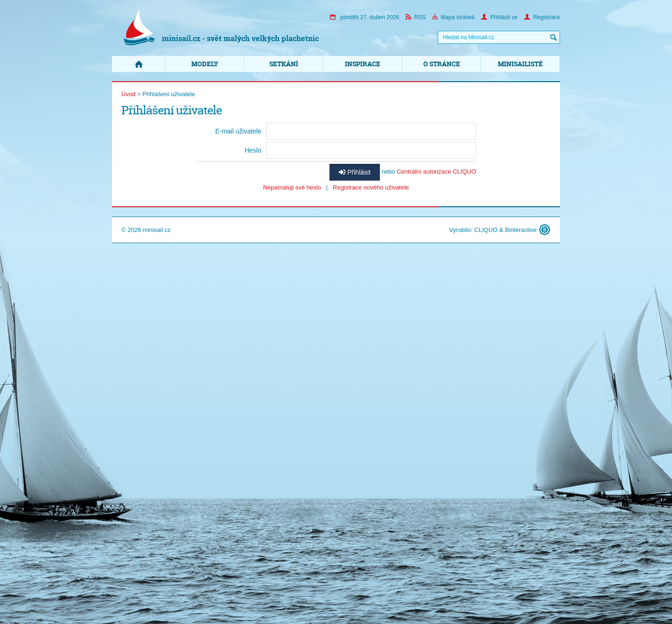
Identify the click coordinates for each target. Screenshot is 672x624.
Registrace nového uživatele (371, 187)
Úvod (128, 94)
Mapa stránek (454, 17)
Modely (205, 64)
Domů (139, 64)
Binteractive (521, 230)
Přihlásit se (500, 17)
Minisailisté (520, 64)
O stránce (442, 64)
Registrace (542, 17)
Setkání (284, 64)
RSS (416, 17)
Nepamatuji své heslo (292, 187)
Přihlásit (355, 172)
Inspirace (363, 64)
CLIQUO (486, 230)
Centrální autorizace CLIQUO (436, 172)
